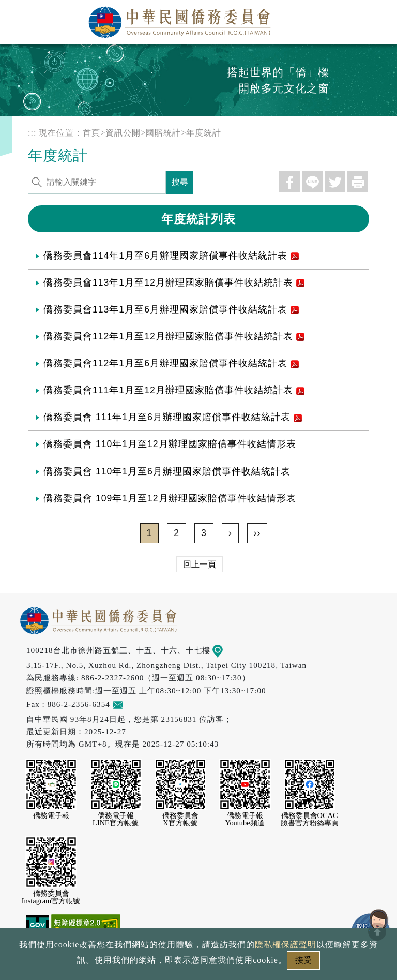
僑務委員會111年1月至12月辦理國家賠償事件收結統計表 (174, 390)
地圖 (225, 650)
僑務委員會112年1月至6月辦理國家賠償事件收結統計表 (171, 363)
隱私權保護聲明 (154, 963)
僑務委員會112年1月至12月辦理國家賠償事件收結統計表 (174, 336)
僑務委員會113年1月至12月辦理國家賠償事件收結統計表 (174, 283)
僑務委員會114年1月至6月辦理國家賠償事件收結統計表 (171, 256)
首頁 (91, 133)
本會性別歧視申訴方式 (337, 963)
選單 (378, 19)
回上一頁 (200, 564)
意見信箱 (133, 704)
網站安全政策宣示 (239, 963)
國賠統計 (163, 133)
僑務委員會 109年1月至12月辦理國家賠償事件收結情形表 (170, 498)
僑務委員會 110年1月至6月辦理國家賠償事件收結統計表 (167, 471)
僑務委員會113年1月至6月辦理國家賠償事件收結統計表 (171, 309)
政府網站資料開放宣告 (61, 963)
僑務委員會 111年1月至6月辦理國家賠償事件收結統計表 (173, 417)
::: (32, 133)
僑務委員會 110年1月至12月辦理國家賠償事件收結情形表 (170, 444)
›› (257, 533)
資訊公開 (123, 133)
